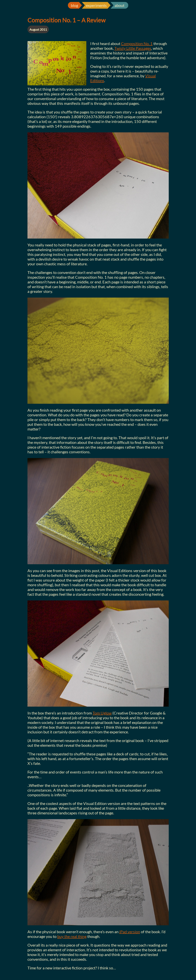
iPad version (130, 932)
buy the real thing (72, 936)
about (119, 5)
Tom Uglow (102, 713)
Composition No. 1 (137, 43)
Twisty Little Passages (133, 48)
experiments (96, 5)
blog (74, 5)
